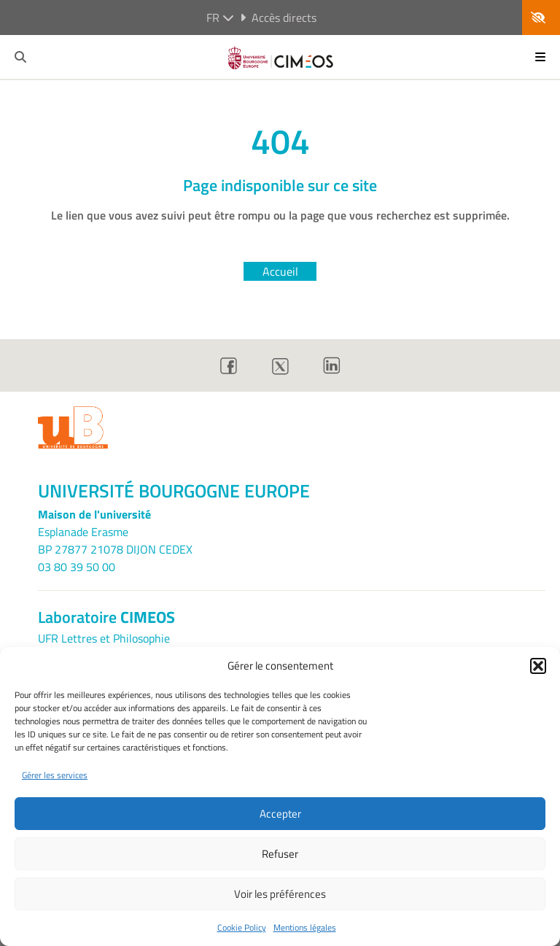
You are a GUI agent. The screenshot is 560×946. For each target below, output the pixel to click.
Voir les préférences (280, 894)
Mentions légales (305, 927)
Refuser (280, 854)
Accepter (280, 814)
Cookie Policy (242, 927)
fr (220, 18)
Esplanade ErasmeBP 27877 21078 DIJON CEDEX (115, 540)
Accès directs (278, 18)
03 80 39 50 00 (77, 567)
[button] (538, 666)
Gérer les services (55, 775)
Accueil (280, 271)
